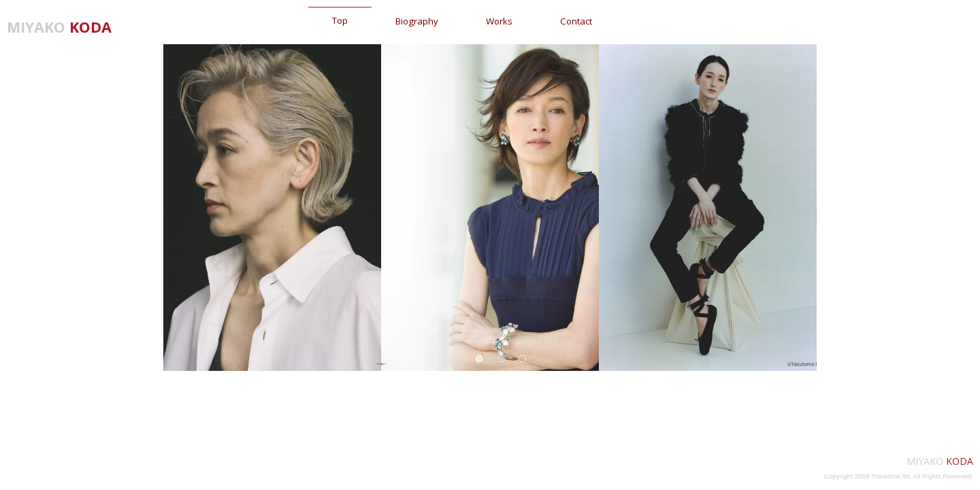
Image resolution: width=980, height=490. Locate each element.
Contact (576, 21)
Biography (417, 21)
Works (499, 21)
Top (340, 20)
